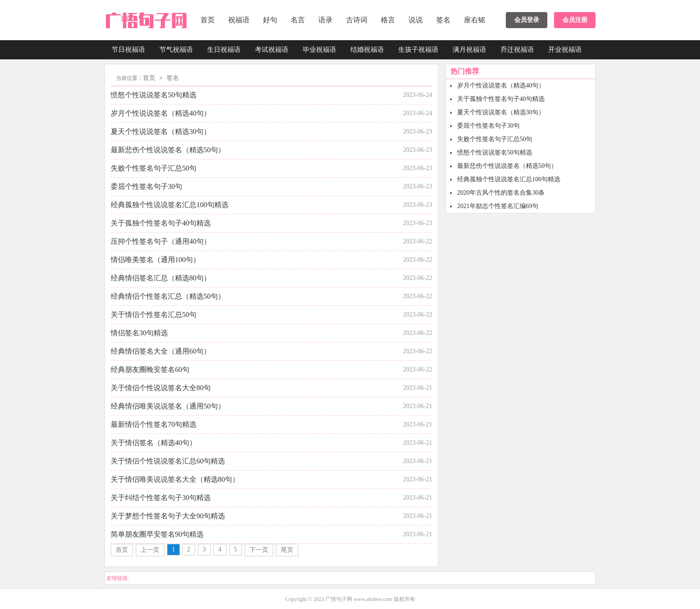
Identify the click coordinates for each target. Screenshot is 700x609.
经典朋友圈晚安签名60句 (150, 369)
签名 (443, 20)
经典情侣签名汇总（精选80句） (161, 278)
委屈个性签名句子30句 (146, 186)
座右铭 (475, 20)
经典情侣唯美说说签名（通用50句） (168, 406)
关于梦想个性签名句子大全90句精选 (168, 516)
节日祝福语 (128, 50)
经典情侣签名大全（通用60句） (161, 351)
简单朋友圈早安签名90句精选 (157, 534)
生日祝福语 (224, 50)
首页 (208, 20)
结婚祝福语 (367, 50)
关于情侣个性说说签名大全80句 (161, 388)
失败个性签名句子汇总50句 (154, 168)
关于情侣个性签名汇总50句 (154, 315)
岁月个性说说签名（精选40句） (161, 113)
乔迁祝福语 (517, 50)
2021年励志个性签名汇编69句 (498, 206)
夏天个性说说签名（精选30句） (161, 131)
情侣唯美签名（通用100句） (155, 260)
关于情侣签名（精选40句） (154, 443)
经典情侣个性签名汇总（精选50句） (168, 296)
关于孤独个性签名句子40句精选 (161, 223)
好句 (270, 20)
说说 (416, 20)
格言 (388, 20)
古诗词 (357, 20)
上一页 (150, 550)
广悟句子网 (339, 599)
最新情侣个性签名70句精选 (154, 424)
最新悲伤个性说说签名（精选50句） (168, 150)
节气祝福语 (176, 50)
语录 (325, 20)
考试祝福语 (272, 50)
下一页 (259, 550)
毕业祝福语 (319, 50)
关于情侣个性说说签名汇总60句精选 (168, 461)
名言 (298, 20)
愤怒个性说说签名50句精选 (154, 95)
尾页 (287, 550)
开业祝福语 (565, 50)
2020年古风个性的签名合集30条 (501, 193)
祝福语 (239, 20)
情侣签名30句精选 (139, 333)
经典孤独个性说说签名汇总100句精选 (170, 205)
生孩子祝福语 (418, 50)
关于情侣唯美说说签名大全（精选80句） (175, 479)
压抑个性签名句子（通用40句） (161, 241)
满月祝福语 (469, 50)
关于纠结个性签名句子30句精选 (161, 498)
